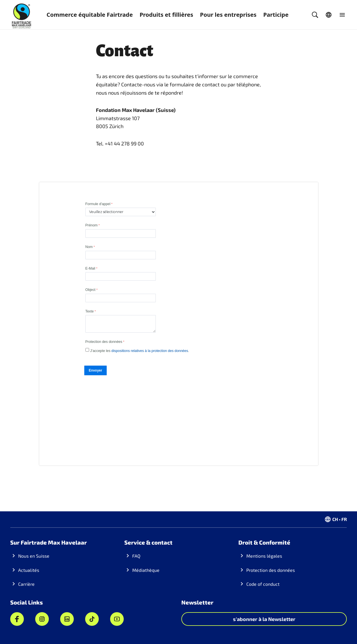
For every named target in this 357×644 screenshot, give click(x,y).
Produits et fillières (166, 15)
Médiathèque (146, 570)
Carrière (26, 584)
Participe (276, 15)
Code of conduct (263, 584)
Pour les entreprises (228, 15)
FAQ (136, 556)
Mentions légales (264, 556)
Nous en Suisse (34, 556)
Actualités (29, 570)
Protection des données (271, 570)
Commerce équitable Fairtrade (90, 15)
